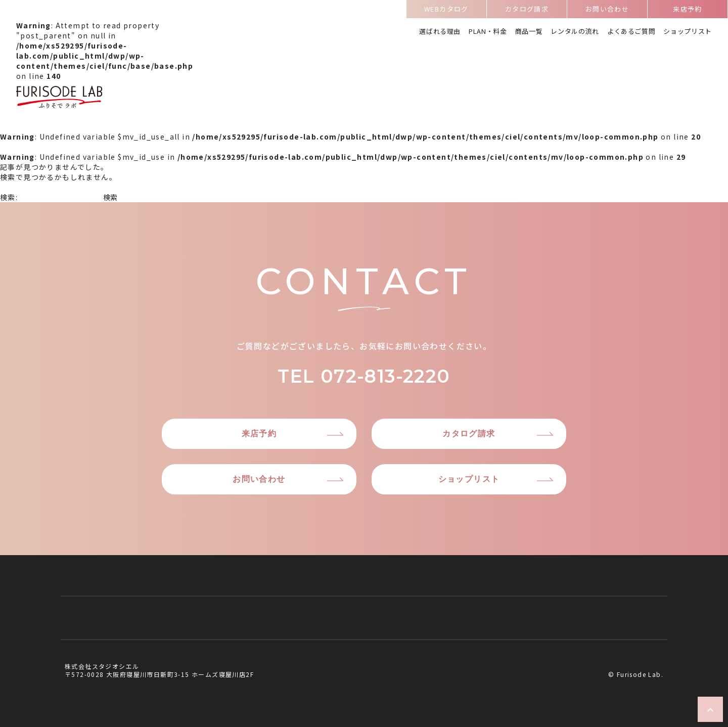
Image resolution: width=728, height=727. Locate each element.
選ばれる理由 (440, 32)
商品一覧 (529, 32)
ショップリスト (688, 32)
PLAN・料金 (488, 32)
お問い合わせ (607, 10)
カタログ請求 (527, 10)
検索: (9, 197)
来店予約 (688, 10)
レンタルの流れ (575, 32)
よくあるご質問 (631, 32)
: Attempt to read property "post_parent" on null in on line (105, 66)
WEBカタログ (446, 10)
